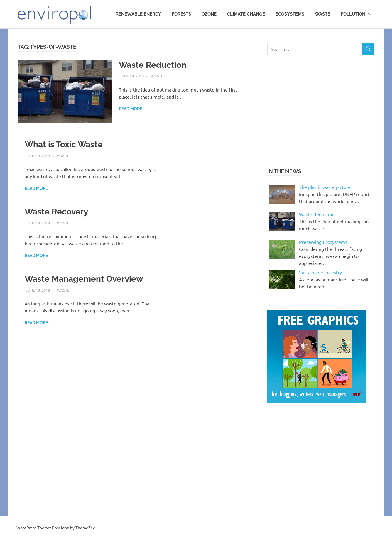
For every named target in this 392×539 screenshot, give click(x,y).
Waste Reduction (153, 65)
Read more (130, 109)
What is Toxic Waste (64, 145)
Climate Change (246, 14)
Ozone (209, 14)
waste (322, 14)
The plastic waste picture (325, 187)
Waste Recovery (56, 212)
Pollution (356, 14)
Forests (181, 14)
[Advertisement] (317, 111)
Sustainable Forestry (320, 272)
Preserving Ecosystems (323, 242)
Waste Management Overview (84, 279)
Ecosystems (290, 14)
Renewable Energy (138, 14)
